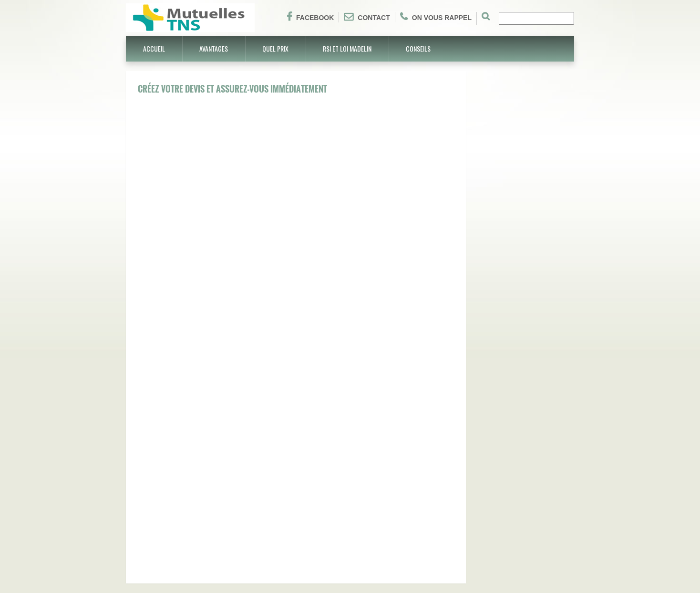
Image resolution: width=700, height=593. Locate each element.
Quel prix (275, 48)
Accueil (154, 48)
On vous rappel (436, 17)
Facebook (310, 17)
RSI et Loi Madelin (347, 48)
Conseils (418, 48)
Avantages (214, 48)
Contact (367, 17)
